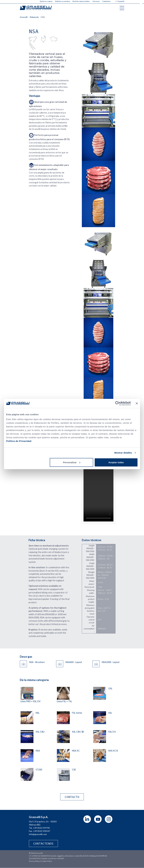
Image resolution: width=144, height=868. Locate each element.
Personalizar (72, 462)
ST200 (39, 770)
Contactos (106, 1)
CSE (74, 770)
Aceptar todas (116, 462)
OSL (110, 688)
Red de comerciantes (81, 1)
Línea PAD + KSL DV (31, 701)
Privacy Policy (34, 861)
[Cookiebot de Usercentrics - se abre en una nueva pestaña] (117, 403)
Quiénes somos (46, 1)
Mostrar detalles (123, 453)
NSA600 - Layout (74, 662)
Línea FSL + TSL (65, 701)
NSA (38, 751)
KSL (110, 713)
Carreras (96, 1)
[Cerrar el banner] (137, 403)
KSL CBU (40, 732)
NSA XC (76, 751)
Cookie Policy (46, 861)
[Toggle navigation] (122, 8)
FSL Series (77, 713)
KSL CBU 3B (78, 732)
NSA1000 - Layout (111, 662)
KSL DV (112, 732)
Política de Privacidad (19, 441)
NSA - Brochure (37, 662)
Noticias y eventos (63, 1)
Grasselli (36, 8)
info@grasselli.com (38, 834)
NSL (38, 713)
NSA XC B (113, 751)
